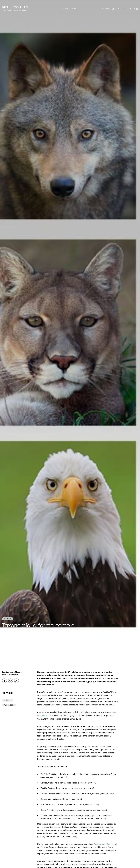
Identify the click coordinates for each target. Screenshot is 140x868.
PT (119, 9)
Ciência (8, 700)
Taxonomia (9, 705)
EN (124, 9)
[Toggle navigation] (133, 9)
